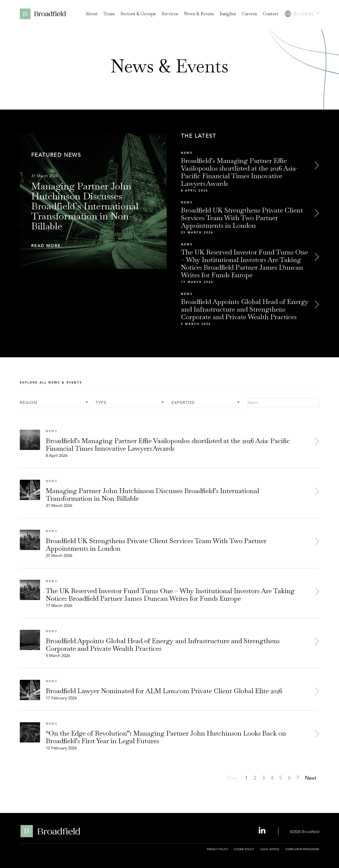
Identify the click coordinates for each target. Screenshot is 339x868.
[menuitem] (91, 14)
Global (306, 14)
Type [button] (101, 403)
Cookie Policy (244, 849)
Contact (271, 14)
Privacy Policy (218, 849)
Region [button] (29, 403)
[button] (93, 246)
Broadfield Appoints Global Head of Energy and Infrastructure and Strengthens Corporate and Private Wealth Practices (245, 309)
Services (170, 14)
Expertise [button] (183, 403)
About (91, 14)
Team (109, 14)
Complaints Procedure (302, 849)
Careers (249, 14)
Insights (228, 14)
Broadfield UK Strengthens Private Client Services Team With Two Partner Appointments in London (242, 218)
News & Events (199, 14)
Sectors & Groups (138, 14)
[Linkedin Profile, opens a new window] (263, 831)
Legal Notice (270, 849)
